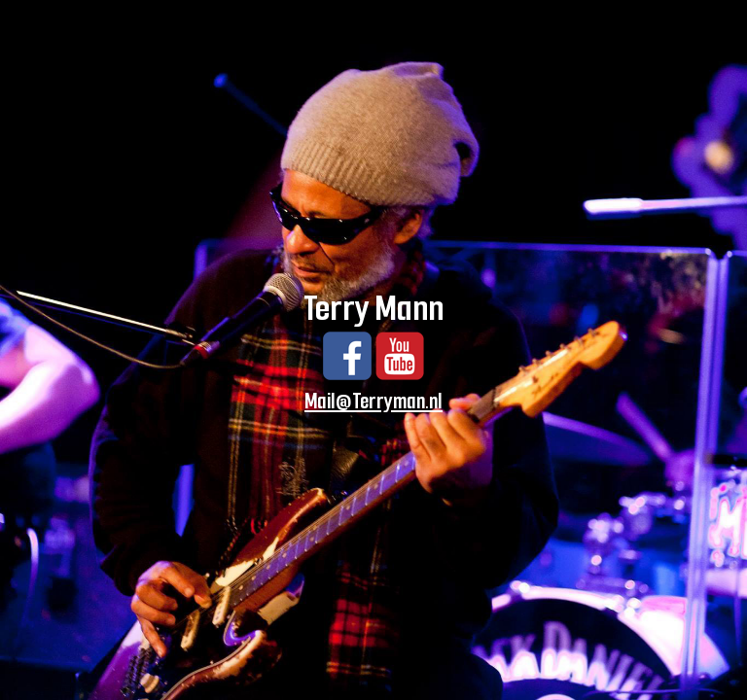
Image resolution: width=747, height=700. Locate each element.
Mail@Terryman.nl (373, 401)
